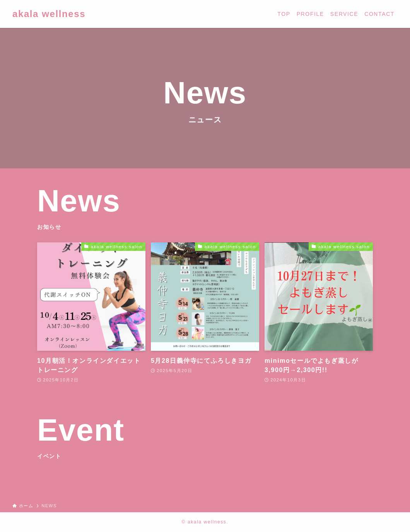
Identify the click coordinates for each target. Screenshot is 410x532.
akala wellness (49, 14)
